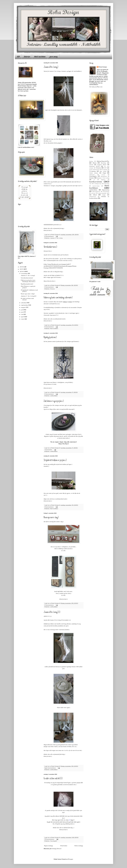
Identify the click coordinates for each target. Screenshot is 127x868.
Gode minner (94, 173)
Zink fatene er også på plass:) (54, 401)
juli (22, 310)
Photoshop (106, 192)
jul (94, 180)
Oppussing (106, 190)
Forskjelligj (92, 171)
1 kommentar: (49, 450)
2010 (22, 271)
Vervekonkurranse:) (50, 247)
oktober (24, 303)
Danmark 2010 (95, 166)
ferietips (97, 170)
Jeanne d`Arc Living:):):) (52, 612)
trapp (104, 195)
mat (90, 184)
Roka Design (103, 67)
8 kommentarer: (49, 236)
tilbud (95, 195)
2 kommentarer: (49, 287)
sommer (93, 193)
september (25, 305)
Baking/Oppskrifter (103, 161)
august (24, 307)
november (24, 273)
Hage (104, 173)
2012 (22, 267)
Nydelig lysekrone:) (50, 337)
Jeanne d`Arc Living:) (51, 67)
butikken (67, 750)
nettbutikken (54, 396)
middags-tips (98, 184)
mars (23, 319)
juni (22, 312)
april (23, 317)
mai (22, 314)
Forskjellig (105, 170)
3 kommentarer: (49, 507)
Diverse (52, 289)
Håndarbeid (104, 176)
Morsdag (107, 184)
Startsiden (64, 846)
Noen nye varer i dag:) (51, 518)
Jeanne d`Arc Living (56, 238)
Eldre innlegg (79, 846)
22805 (23, 84)
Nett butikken (40, 57)
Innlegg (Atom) (57, 849)
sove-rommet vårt (104, 193)
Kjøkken (103, 180)
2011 (22, 269)
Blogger (71, 859)
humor (103, 175)
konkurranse (96, 182)
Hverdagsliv (54, 841)
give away (53, 57)
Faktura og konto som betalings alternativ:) (58, 298)
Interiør (27, 57)
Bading (91, 161)
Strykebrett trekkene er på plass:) (55, 460)
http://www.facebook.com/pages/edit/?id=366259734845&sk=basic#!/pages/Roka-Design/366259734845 (60, 266)
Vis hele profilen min (96, 87)
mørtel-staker (96, 186)
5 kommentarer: (49, 327)
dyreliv (91, 170)
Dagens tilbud (102, 165)
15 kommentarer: (50, 839)
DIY (18, 57)
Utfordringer (93, 197)
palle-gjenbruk (96, 192)
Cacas (91, 165)
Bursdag (103, 163)
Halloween (92, 175)
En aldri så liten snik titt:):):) (53, 779)
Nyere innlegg (48, 846)
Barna (95, 163)
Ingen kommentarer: (50, 768)
